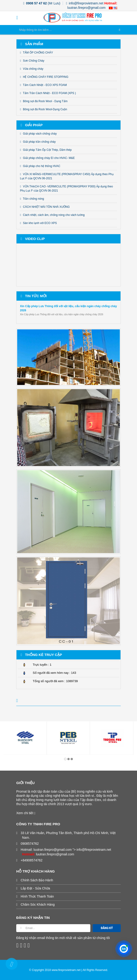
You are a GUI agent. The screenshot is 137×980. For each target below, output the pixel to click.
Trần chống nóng (32, 199)
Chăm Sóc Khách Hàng (38, 904)
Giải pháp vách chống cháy (38, 134)
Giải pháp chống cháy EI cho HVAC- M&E (47, 158)
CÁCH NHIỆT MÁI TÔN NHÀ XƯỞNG (45, 207)
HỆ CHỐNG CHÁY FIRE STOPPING (44, 77)
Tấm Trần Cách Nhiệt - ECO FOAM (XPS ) (48, 93)
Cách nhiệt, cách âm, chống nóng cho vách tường (52, 215)
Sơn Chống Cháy (32, 61)
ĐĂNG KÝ (107, 928)
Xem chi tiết (26, 813)
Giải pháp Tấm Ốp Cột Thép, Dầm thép (46, 150)
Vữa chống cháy (32, 69)
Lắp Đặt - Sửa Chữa (36, 888)
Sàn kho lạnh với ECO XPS (38, 223)
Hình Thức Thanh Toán (38, 896)
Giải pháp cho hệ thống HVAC (40, 166)
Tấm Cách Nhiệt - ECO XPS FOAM (43, 85)
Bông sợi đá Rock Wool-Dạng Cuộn (44, 109)
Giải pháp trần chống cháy (38, 142)
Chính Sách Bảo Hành (38, 880)
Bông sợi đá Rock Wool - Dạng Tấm (44, 101)
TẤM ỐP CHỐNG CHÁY (36, 53)
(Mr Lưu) (42, 3)
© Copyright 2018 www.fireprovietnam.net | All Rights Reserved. (68, 970)
